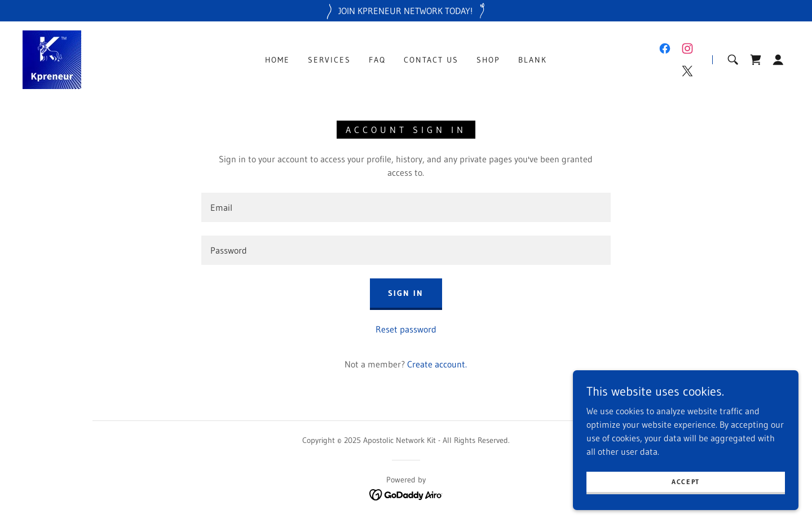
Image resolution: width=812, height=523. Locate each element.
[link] (52, 59)
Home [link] (277, 60)
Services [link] (329, 60)
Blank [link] (533, 60)
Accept (686, 482)
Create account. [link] (437, 364)
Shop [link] (488, 60)
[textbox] (406, 207)
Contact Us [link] (431, 60)
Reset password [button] (406, 329)
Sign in (406, 293)
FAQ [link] (377, 60)
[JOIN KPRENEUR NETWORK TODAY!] (406, 11)
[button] (778, 60)
